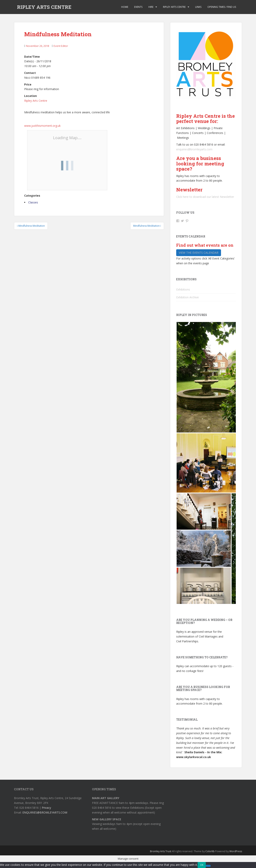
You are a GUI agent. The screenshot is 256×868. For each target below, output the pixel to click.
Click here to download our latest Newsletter (205, 197)
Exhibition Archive (187, 297)
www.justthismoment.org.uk (42, 126)
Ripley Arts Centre (174, 7)
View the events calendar (199, 253)
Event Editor (61, 46)
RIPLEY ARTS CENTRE (44, 7)
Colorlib (210, 851)
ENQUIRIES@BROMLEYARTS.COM (45, 812)
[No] (208, 866)
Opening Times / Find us (222, 7)
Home (125, 7)
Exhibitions (183, 289)
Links (198, 7)
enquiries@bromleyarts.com (194, 149)
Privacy (46, 808)
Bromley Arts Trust (161, 851)
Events (138, 7)
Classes (33, 202)
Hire (151, 7)
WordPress (236, 851)
